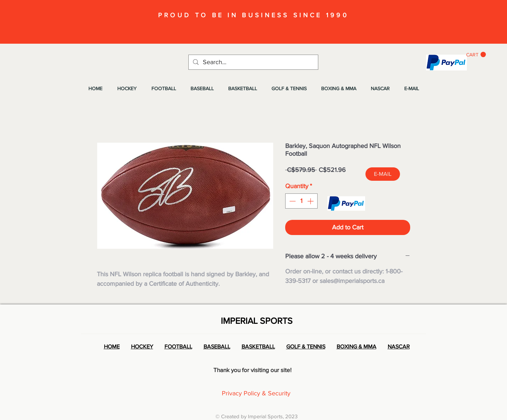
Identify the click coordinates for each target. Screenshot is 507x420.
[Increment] (311, 201)
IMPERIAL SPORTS (257, 321)
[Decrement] (292, 201)
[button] (476, 55)
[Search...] (253, 62)
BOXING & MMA (356, 347)
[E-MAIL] (383, 174)
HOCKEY (142, 347)
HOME (112, 347)
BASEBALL (217, 347)
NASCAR (399, 347)
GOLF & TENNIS (306, 347)
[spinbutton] (301, 201)
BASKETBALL (258, 347)
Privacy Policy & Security (256, 393)
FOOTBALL (178, 347)
